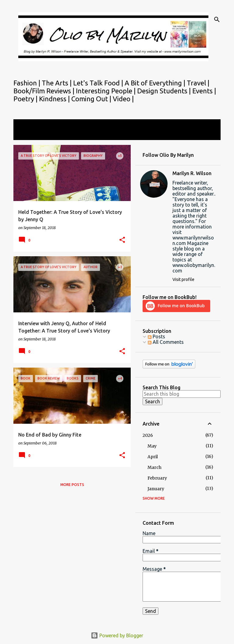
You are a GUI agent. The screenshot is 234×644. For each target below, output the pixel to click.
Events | (204, 91)
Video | (123, 99)
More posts (72, 485)
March (154, 467)
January (156, 489)
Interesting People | (106, 91)
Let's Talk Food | (99, 83)
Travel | (198, 83)
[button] (122, 240)
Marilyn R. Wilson (192, 173)
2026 (148, 435)
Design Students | (165, 91)
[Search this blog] (182, 394)
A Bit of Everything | (156, 83)
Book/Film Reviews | (45, 91)
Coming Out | (92, 99)
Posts (156, 336)
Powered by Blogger (117, 635)
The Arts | (57, 83)
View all (26, 134)
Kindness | (55, 99)
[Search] (217, 20)
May (152, 446)
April (153, 457)
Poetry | (26, 99)
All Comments (166, 342)
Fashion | (28, 83)
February (157, 478)
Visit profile (183, 279)
